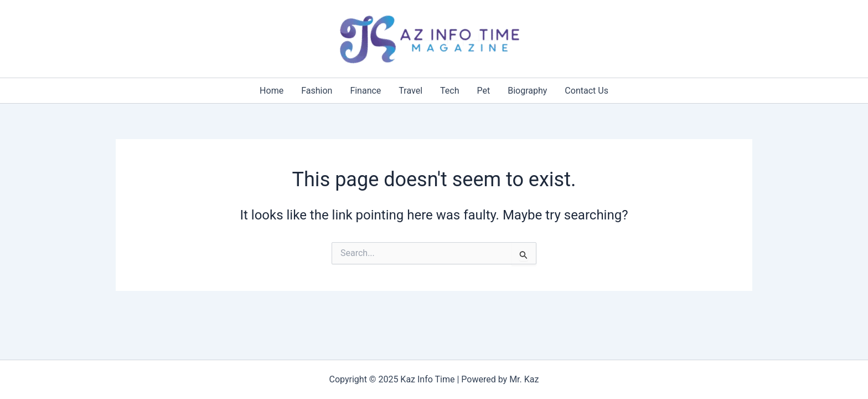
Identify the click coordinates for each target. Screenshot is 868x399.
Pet (483, 91)
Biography (527, 91)
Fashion (317, 91)
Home (272, 91)
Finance (365, 91)
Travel (410, 91)
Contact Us (587, 91)
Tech (449, 91)
